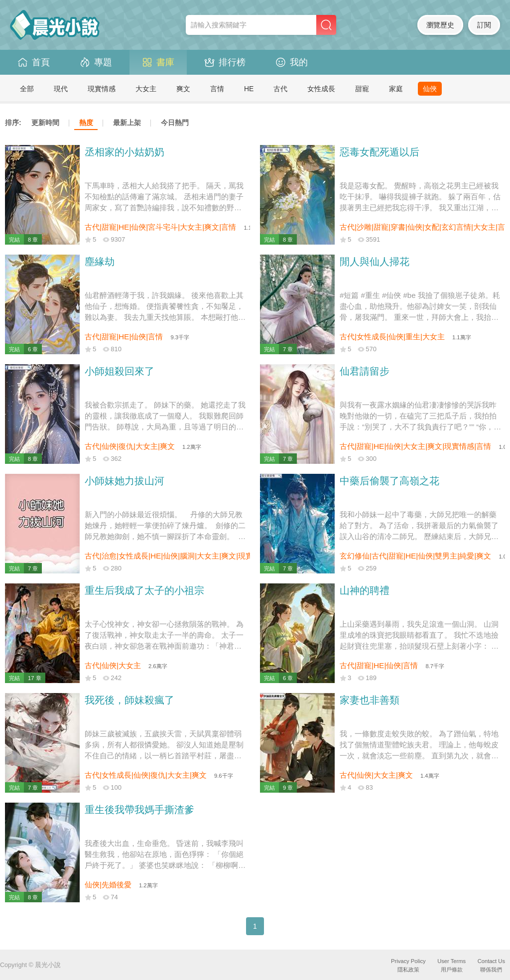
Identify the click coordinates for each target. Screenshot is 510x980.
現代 (61, 89)
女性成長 (321, 89)
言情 (217, 89)
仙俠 (430, 89)
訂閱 (484, 25)
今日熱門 (175, 123)
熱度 (86, 123)
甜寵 (362, 89)
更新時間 (45, 123)
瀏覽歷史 (440, 25)
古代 (280, 89)
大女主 (146, 89)
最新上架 (127, 123)
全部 (27, 89)
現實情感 (102, 89)
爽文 (183, 89)
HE (249, 89)
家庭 (396, 89)
